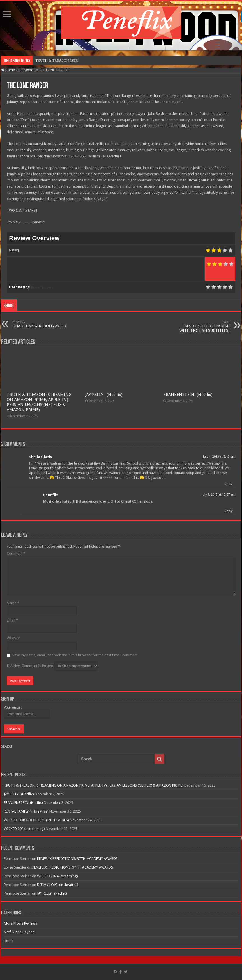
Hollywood (27, 70)
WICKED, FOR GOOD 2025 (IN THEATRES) (36, 820)
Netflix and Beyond (19, 932)
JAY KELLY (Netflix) (104, 395)
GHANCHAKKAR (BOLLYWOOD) (41, 324)
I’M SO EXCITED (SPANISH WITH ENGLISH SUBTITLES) (201, 326)
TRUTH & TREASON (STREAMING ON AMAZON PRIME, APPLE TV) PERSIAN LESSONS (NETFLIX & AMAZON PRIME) (39, 402)
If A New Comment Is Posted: (52, 666)
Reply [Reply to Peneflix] (229, 511)
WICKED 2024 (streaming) (24, 829)
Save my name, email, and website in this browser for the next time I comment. (75, 655)
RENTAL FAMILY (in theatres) (26, 811)
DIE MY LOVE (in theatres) (58, 885)
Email (12, 620)
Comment (16, 553)
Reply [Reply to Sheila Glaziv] (229, 484)
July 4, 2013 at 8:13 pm (219, 457)
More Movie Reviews (20, 923)
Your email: (13, 707)
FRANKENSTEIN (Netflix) (188, 395)
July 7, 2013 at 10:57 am (218, 495)
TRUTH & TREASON (52, 60)
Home (8, 70)
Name (13, 603)
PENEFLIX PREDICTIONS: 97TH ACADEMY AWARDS (77, 859)
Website (13, 638)
